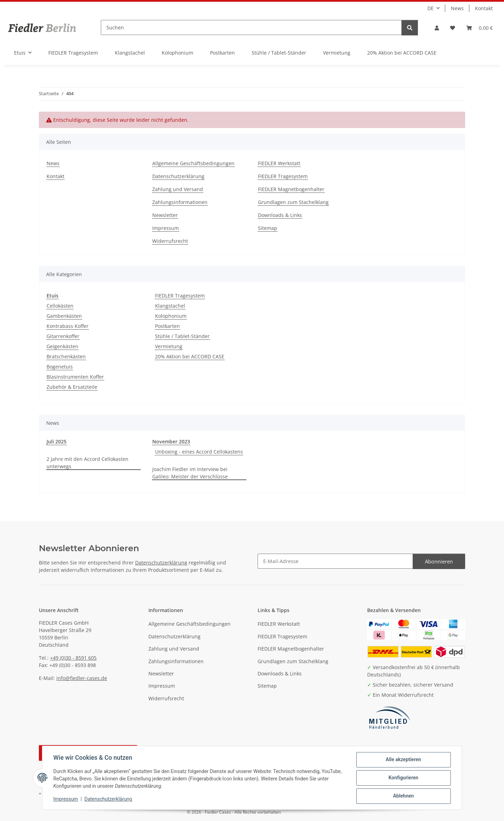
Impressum (66, 799)
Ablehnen (403, 796)
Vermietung (169, 346)
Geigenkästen (62, 346)
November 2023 (171, 441)
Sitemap (268, 228)
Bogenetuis (60, 367)
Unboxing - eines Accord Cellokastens (199, 452)
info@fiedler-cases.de (82, 678)
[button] (437, 28)
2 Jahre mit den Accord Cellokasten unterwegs (87, 463)
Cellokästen (60, 306)
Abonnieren (439, 561)
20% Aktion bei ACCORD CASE (190, 356)
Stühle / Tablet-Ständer (182, 336)
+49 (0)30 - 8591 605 (73, 658)
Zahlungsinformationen (180, 202)
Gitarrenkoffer (63, 336)
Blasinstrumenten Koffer (75, 377)
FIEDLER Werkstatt (279, 163)
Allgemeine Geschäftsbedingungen (193, 163)
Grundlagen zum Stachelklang (293, 202)
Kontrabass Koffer (68, 326)
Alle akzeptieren (403, 760)
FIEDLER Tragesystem (283, 176)
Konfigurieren (403, 778)
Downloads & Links (280, 215)
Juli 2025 (57, 441)
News (457, 8)
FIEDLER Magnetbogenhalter (291, 189)
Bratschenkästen (66, 356)
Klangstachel (170, 306)
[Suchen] (251, 27)
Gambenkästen (64, 316)
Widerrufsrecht (170, 241)
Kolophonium (171, 316)
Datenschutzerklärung (108, 799)
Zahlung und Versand (178, 189)
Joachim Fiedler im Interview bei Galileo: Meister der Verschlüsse (190, 473)
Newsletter (165, 215)
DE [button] (430, 8)
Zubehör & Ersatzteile (72, 387)
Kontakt (484, 8)
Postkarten (167, 326)
